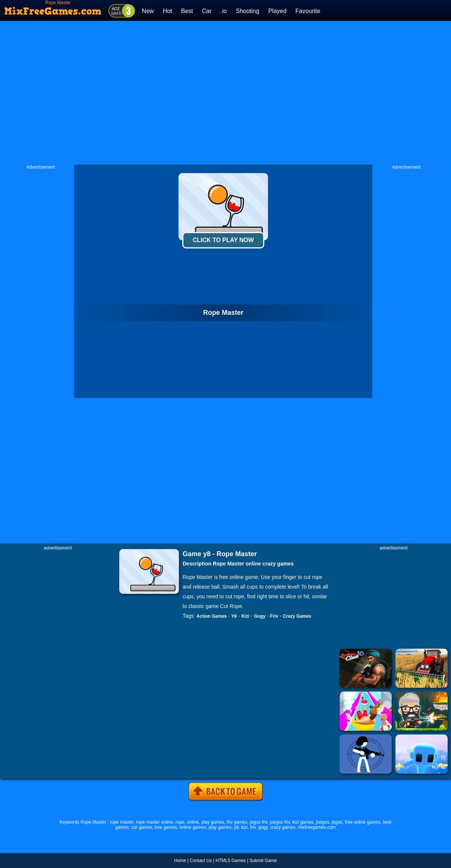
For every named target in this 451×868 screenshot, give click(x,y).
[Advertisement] (146, 93)
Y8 (234, 616)
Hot (168, 11)
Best (187, 11)
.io (224, 11)
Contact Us (201, 861)
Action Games (212, 616)
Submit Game (263, 861)
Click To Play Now (223, 240)
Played (277, 11)
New (148, 11)
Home (180, 861)
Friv (274, 616)
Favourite (308, 11)
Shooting (247, 11)
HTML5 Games (231, 861)
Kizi (245, 616)
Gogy (260, 616)
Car (207, 11)
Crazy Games (297, 616)
